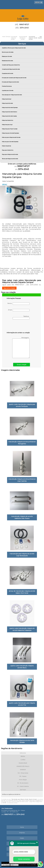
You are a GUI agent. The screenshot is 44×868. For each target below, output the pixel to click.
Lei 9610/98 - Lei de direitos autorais (9, 803)
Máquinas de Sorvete (7, 103)
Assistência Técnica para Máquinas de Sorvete (14, 48)
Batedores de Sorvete (8, 61)
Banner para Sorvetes (8, 52)
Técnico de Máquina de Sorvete (10, 159)
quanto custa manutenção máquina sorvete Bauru (22, 667)
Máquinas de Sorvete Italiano (10, 112)
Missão (22, 838)
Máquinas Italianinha (8, 120)
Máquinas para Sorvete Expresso (11, 133)
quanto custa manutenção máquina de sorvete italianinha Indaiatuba (22, 629)
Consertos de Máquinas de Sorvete (11, 69)
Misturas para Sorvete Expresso (10, 142)
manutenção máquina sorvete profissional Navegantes (22, 443)
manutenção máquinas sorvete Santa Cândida (22, 741)
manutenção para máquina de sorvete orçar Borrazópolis (22, 555)
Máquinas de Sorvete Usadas (9, 116)
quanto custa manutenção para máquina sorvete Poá (22, 704)
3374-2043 (24, 28)
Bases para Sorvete (7, 56)
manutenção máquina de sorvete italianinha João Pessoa (22, 517)
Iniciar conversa (24, 859)
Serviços (22, 44)
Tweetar (5, 184)
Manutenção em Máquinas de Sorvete (12, 95)
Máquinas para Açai (7, 125)
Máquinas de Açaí (7, 99)
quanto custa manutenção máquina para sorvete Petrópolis (22, 405)
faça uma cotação (9, 288)
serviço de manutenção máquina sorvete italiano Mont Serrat (22, 592)
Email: (19, 310)
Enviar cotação (22, 365)
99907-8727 (24, 25)
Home (22, 827)
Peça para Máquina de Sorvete (10, 154)
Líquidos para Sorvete (8, 90)
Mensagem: (21, 347)
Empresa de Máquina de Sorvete (11, 82)
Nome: (19, 304)
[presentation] (18, 326)
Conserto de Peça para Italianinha (11, 65)
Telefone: (21, 317)
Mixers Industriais (7, 146)
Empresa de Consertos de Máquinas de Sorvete (14, 78)
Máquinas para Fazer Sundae (10, 129)
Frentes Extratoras (7, 86)
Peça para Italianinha (8, 150)
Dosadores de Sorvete (8, 73)
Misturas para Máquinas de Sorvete (11, 137)
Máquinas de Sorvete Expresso (10, 108)
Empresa (22, 833)
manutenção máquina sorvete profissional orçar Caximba (22, 480)
